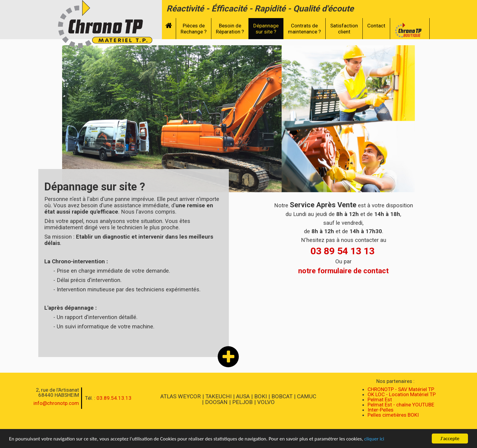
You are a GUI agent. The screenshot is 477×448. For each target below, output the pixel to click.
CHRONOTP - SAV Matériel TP (401, 389)
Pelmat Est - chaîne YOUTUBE (401, 405)
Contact (376, 26)
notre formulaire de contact (343, 271)
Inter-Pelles (381, 410)
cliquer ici (374, 439)
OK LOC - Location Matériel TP (402, 394)
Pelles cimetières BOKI (393, 415)
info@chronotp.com (56, 403)
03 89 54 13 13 (343, 251)
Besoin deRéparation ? (230, 29)
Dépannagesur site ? (266, 29)
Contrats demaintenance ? (304, 29)
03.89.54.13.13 (114, 398)
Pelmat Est (380, 399)
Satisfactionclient (344, 29)
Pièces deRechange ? (194, 29)
